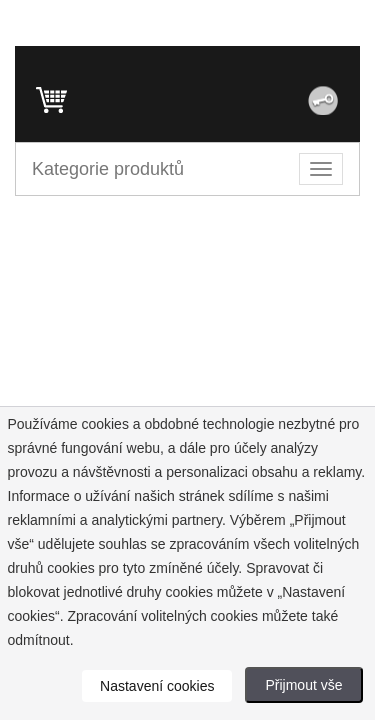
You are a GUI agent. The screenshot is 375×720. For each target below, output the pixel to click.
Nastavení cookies (157, 686)
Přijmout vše (303, 685)
